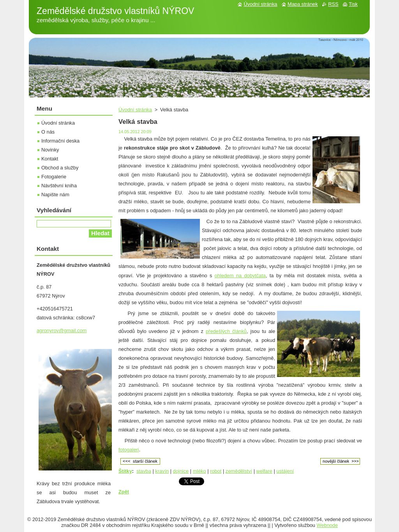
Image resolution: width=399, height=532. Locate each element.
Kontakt (50, 159)
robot (216, 471)
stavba (144, 471)
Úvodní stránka (135, 110)
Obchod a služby (60, 168)
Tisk (353, 4)
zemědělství (239, 471)
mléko (199, 471)
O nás (48, 132)
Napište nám (55, 195)
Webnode (327, 525)
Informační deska (60, 141)
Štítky (125, 471)
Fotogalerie (54, 177)
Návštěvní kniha (59, 186)
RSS (333, 4)
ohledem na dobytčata (240, 276)
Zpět (124, 492)
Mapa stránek (303, 4)
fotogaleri (129, 450)
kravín (162, 471)
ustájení (285, 471)
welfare (264, 471)
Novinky (50, 150)
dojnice (181, 471)
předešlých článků (226, 331)
